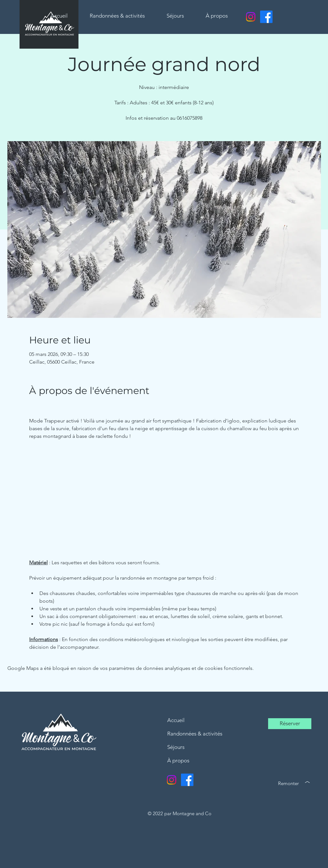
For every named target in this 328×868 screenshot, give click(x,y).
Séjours (176, 747)
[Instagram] (251, 17)
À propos (178, 760)
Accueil (176, 720)
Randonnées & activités (195, 734)
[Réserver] (290, 724)
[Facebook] (266, 17)
